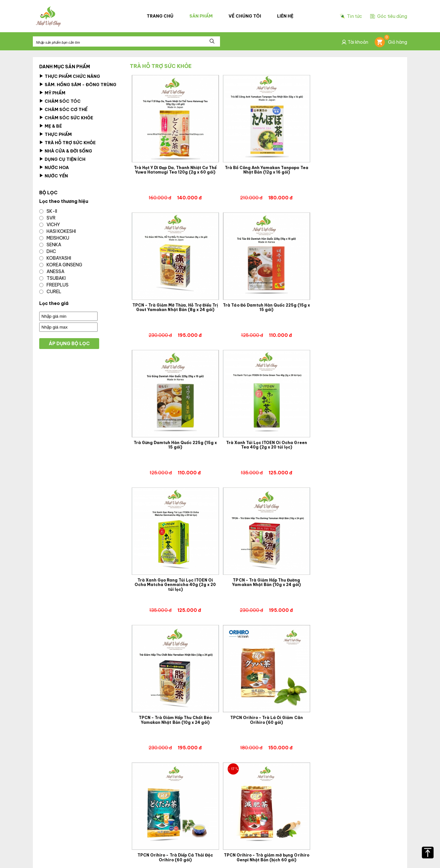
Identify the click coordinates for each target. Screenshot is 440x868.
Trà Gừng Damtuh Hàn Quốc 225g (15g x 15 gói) (265, 306)
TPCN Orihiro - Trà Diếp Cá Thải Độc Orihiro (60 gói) (265, 579)
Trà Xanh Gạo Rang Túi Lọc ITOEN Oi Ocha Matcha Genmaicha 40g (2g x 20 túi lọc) (175, 445)
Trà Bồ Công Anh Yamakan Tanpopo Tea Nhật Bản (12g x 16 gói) (265, 169)
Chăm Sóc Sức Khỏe (66, 118)
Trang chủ (160, 16)
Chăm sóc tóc (60, 101)
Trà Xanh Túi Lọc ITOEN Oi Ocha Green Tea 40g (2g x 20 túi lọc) (356, 306)
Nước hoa (54, 167)
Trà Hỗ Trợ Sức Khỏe (67, 143)
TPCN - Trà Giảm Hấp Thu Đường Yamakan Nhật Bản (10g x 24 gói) (265, 442)
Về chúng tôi (245, 16)
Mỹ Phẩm (52, 93)
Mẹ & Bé (51, 126)
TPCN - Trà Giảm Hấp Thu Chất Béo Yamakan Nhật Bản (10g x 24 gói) (356, 442)
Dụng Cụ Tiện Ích (62, 159)
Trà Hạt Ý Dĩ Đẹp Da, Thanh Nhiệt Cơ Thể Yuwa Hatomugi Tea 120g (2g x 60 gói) (175, 169)
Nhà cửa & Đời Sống (66, 151)
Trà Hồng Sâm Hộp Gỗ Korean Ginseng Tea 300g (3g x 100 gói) (356, 716)
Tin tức (351, 16)
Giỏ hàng (391, 42)
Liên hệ (285, 16)
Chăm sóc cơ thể (63, 109)
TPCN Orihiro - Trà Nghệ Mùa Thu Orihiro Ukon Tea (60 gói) (175, 716)
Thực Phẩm (55, 134)
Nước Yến (54, 176)
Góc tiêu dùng (389, 16)
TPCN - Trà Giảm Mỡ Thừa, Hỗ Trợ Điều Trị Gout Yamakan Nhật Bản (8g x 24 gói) (356, 169)
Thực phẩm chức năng (70, 76)
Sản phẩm (201, 16)
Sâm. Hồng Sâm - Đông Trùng (78, 85)
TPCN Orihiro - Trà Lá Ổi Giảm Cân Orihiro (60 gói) (175, 579)
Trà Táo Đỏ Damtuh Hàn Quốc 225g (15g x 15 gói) (175, 306)
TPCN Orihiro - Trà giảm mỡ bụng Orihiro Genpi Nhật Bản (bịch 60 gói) (356, 579)
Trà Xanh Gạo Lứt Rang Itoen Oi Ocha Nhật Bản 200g (265, 716)
